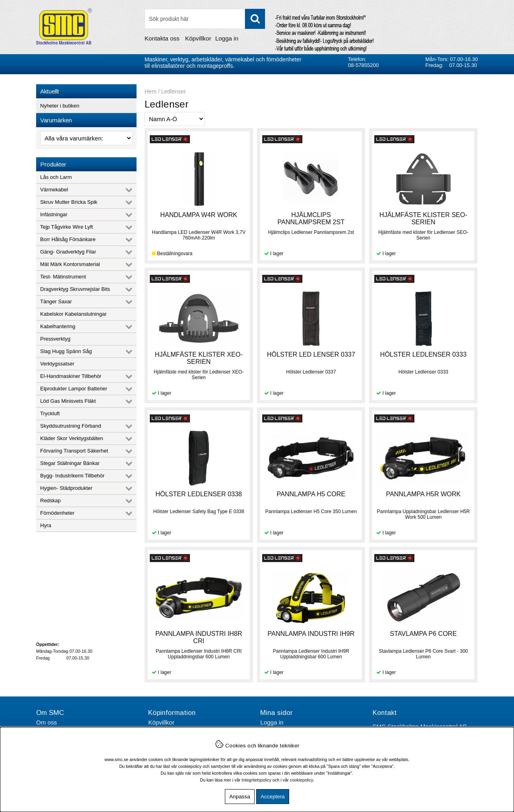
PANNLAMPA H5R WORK (423, 494)
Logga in (227, 38)
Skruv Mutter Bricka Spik (69, 202)
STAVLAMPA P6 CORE (423, 634)
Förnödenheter (57, 513)
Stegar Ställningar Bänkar (70, 463)
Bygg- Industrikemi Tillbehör (72, 476)
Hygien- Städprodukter (66, 488)
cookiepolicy (301, 780)
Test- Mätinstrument (63, 277)
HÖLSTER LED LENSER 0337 (311, 354)
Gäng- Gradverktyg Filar (68, 252)
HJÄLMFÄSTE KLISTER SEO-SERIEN (423, 218)
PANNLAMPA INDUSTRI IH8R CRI (199, 637)
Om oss (47, 722)
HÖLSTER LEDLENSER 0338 (199, 494)
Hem (151, 91)
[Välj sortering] (175, 119)
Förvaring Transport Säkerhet (74, 451)
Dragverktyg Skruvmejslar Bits (75, 289)
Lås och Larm (56, 177)
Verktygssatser (57, 364)
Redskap (50, 500)
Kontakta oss (162, 38)
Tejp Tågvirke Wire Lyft (67, 227)
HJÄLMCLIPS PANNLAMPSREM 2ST (311, 218)
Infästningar (54, 214)
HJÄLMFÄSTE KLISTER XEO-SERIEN (199, 358)
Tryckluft (50, 413)
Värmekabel (54, 190)
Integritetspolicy (257, 780)
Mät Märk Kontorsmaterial (70, 264)
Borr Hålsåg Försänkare (68, 239)
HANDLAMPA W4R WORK (199, 215)
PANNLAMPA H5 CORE (311, 494)
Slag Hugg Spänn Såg (66, 351)
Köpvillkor (198, 38)
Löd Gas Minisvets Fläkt (68, 401)
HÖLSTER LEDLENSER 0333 (423, 354)
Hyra (46, 525)
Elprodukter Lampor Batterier (74, 389)
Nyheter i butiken (60, 106)
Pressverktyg (55, 339)
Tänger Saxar (56, 301)
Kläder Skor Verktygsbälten (72, 438)
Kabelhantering (58, 326)
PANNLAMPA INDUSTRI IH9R (311, 634)
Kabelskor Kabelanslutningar (73, 314)
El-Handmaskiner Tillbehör (71, 376)
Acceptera (273, 797)
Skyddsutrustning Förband (71, 426)
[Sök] (205, 19)
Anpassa (240, 797)
